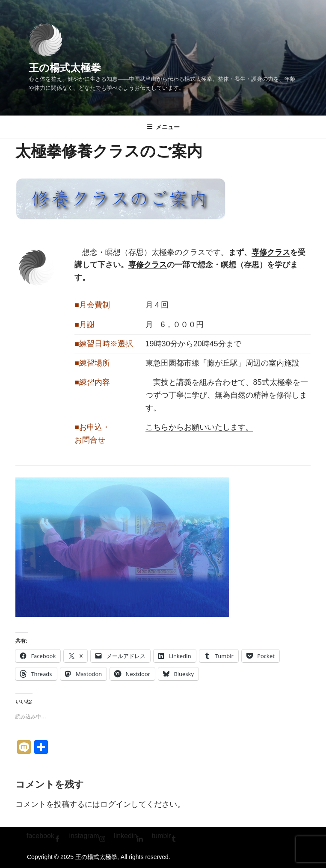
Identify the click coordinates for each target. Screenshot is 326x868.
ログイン (116, 804)
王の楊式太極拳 (65, 68)
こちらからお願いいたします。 (199, 427)
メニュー (163, 127)
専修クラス (271, 252)
